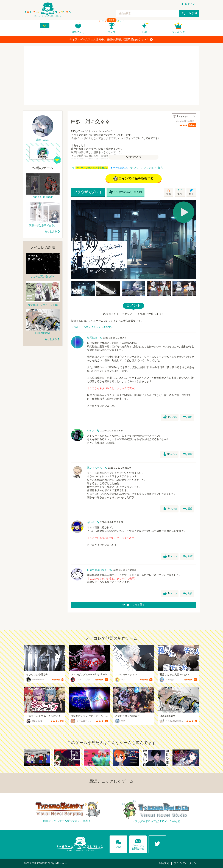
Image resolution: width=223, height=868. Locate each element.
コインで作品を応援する (134, 179)
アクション (150, 168)
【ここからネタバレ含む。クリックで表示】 (112, 388)
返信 (188, 417)
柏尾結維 (92, 338)
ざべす (91, 522)
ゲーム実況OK (119, 168)
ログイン (190, 4)
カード (45, 32)
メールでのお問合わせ (138, 843)
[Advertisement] (112, 75)
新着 (145, 32)
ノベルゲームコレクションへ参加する (92, 327)
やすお (91, 431)
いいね (170, 417)
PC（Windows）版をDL (126, 192)
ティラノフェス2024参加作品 (92, 168)
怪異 (160, 168)
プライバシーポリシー (186, 863)
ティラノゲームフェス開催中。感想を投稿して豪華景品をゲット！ (111, 39)
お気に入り (78, 32)
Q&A (118, 843)
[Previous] (75, 239)
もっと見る (51, 231)
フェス (112, 32)
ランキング (178, 32)
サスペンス (136, 168)
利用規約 (164, 863)
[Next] (192, 239)
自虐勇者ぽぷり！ (97, 570)
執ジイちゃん (94, 468)
